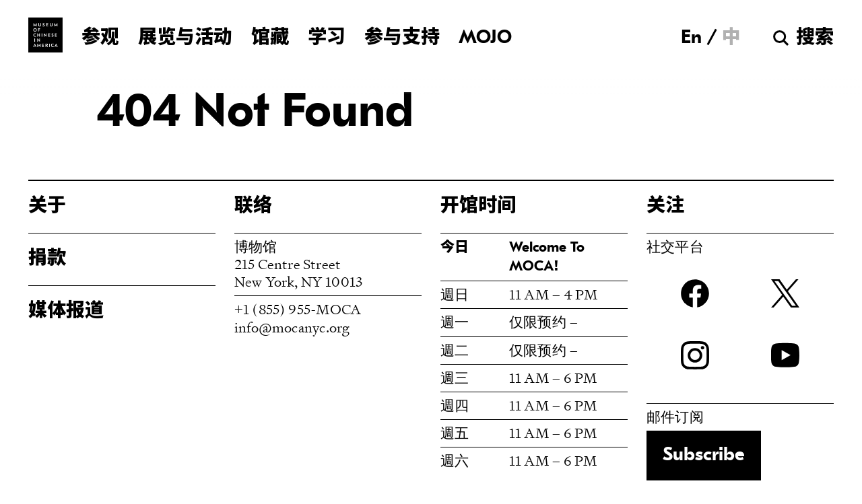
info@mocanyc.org (292, 327)
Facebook (695, 293)
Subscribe (704, 456)
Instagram (695, 355)
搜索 (815, 38)
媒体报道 (66, 312)
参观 (100, 38)
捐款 (47, 259)
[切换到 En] (691, 38)
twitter (785, 293)
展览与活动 (185, 38)
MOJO (485, 38)
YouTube (785, 355)
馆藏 (270, 38)
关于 (47, 207)
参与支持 (402, 38)
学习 (327, 38)
